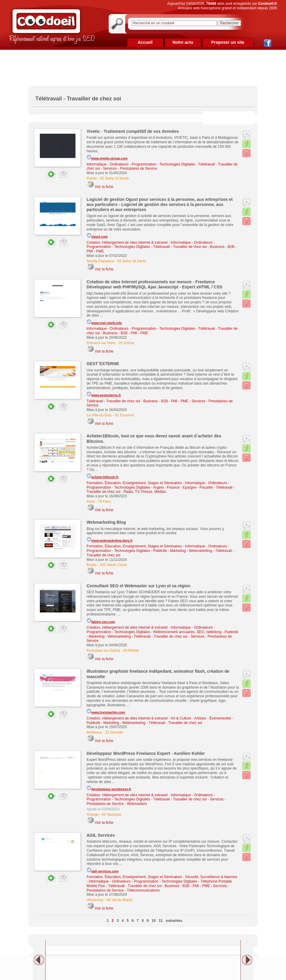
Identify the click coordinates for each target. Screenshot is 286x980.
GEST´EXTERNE (103, 364)
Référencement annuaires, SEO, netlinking (187, 632)
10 (154, 921)
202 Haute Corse (113, 565)
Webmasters (137, 804)
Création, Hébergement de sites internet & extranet (127, 243)
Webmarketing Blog (106, 522)
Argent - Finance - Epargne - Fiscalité (183, 487)
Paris (91, 502)
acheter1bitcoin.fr (103, 476)
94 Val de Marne (120, 900)
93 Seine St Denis (114, 178)
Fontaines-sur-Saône (103, 651)
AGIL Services (101, 835)
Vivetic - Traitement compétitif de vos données (133, 131)
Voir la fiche (104, 187)
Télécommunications (143, 890)
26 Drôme (127, 343)
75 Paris (105, 502)
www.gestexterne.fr (104, 394)
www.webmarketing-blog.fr (110, 540)
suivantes (174, 921)
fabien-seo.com (101, 621)
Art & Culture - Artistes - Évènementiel (201, 718)
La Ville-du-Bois (99, 415)
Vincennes (95, 900)
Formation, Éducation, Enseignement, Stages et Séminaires (134, 483)
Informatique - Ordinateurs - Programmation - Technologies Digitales (141, 164)
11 (161, 921)
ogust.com (97, 236)
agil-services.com (103, 870)
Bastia (91, 565)
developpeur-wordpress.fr (109, 788)
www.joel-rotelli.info (104, 322)
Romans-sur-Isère (101, 343)
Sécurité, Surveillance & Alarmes (211, 877)
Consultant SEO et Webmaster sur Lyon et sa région (139, 586)
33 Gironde (114, 732)
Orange (93, 815)
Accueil (145, 42)
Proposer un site (228, 42)
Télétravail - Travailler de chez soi (180, 247)
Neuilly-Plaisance (100, 261)
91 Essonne (124, 415)
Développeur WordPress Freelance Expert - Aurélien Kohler (146, 753)
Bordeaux (94, 732)
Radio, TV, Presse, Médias (145, 492)
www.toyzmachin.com (106, 711)
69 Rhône (131, 651)
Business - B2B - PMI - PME (126, 333)
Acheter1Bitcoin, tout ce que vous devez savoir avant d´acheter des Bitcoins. (154, 438)
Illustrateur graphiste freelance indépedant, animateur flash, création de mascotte (158, 674)
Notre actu (183, 42)
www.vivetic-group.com (107, 157)
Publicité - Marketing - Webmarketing (183, 551)
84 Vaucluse (112, 815)
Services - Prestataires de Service (130, 168)
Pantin (92, 178)
